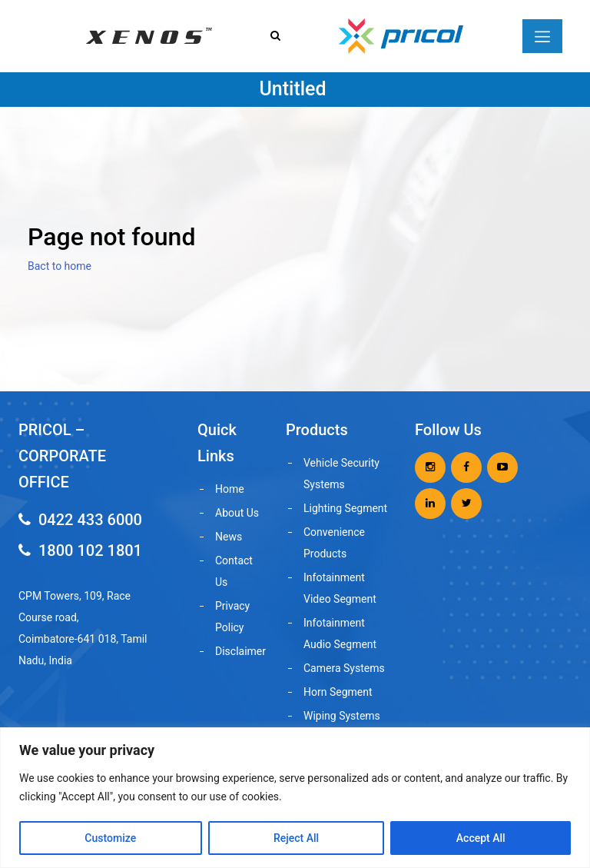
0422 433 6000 (80, 520)
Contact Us (234, 571)
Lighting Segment (345, 508)
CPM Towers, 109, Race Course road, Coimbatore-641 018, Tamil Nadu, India (83, 628)
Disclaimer (240, 651)
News (229, 537)
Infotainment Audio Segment (340, 634)
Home (230, 489)
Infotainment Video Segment (340, 588)
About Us (237, 513)
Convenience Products (334, 543)
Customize (110, 838)
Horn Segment (338, 692)
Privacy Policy (232, 617)
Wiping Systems (342, 716)
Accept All (481, 838)
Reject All (296, 838)
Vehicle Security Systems (341, 474)
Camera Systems (344, 668)
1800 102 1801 (80, 550)
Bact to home (60, 266)
